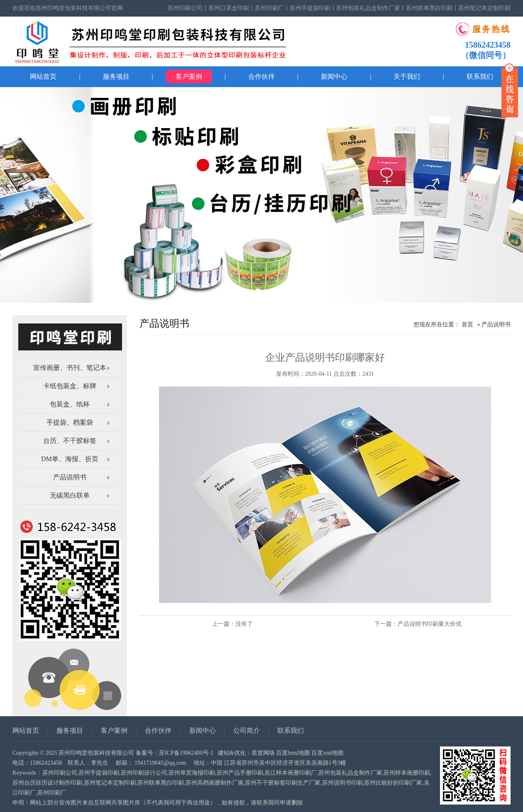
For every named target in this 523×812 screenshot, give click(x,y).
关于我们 (407, 77)
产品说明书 (70, 477)
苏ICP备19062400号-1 (186, 753)
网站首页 (43, 77)
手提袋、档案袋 (70, 422)
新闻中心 (334, 77)
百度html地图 (293, 753)
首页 (467, 325)
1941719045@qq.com (160, 763)
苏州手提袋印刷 (310, 8)
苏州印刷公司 (185, 8)
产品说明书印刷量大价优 (430, 624)
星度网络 (263, 753)
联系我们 (291, 731)
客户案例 (189, 77)
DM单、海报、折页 (70, 459)
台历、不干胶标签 (70, 441)
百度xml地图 (327, 753)
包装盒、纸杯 (70, 404)
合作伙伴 (261, 77)
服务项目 (116, 77)
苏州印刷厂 (269, 8)
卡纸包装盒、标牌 (70, 386)
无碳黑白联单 (70, 495)
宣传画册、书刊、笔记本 (70, 368)
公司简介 (247, 731)
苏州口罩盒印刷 (229, 8)
